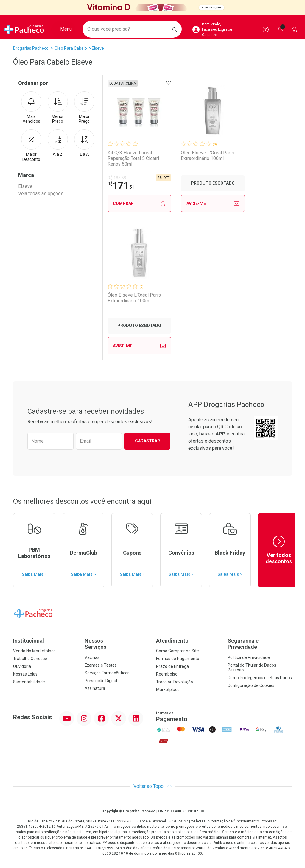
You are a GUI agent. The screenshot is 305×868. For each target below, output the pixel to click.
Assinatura (95, 688)
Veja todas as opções (41, 193)
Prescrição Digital (101, 681)
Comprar (140, 204)
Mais (31, 108)
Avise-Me (214, 203)
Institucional (29, 641)
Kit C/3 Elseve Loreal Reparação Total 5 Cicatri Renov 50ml (133, 158)
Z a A (84, 143)
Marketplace (168, 690)
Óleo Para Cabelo (71, 48)
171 (121, 185)
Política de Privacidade (249, 657)
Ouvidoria (22, 666)
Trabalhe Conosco (30, 659)
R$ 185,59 (117, 178)
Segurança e (260, 644)
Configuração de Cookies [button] (251, 685)
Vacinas (92, 657)
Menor (58, 108)
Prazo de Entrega (172, 666)
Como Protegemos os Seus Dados (260, 678)
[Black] (152, 8)
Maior (84, 108)
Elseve (98, 48)
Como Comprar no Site (178, 651)
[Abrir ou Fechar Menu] (63, 29)
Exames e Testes (101, 665)
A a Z (58, 143)
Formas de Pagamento (178, 659)
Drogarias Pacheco (31, 48)
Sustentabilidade (29, 682)
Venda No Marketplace (34, 651)
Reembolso (167, 674)
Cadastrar (147, 441)
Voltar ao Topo (153, 786)
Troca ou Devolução (175, 682)
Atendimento (172, 641)
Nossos (117, 644)
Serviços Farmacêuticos (107, 673)
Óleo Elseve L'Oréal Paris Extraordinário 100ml (208, 155)
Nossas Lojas (25, 674)
